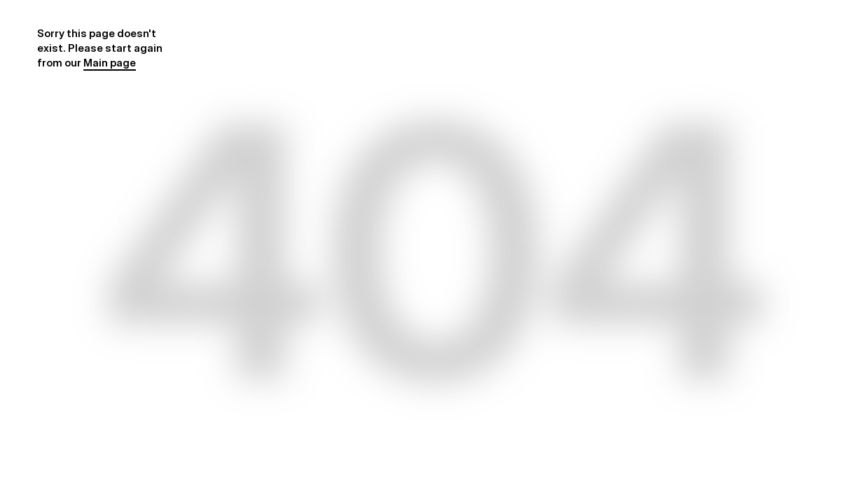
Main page (110, 63)
